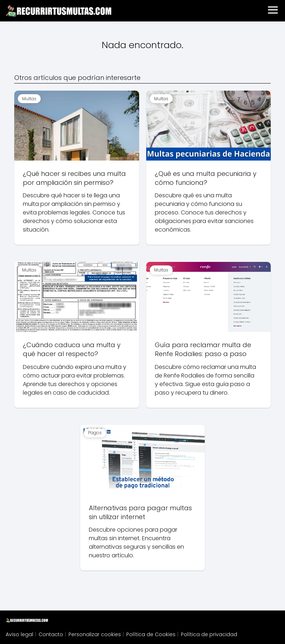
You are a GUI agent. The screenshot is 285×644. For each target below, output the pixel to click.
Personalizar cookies (95, 634)
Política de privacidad (209, 634)
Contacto (51, 634)
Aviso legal (19, 634)
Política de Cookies (151, 634)
